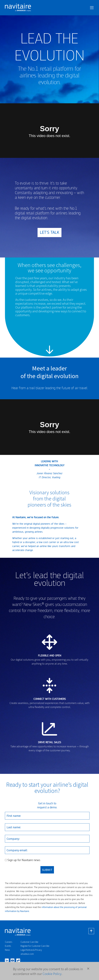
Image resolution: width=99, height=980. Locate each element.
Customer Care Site (29, 942)
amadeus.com (27, 954)
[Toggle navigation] (92, 8)
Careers (9, 942)
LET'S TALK (49, 232)
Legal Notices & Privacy (31, 950)
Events (8, 946)
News (7, 950)
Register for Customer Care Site (35, 946)
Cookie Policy (52, 974)
